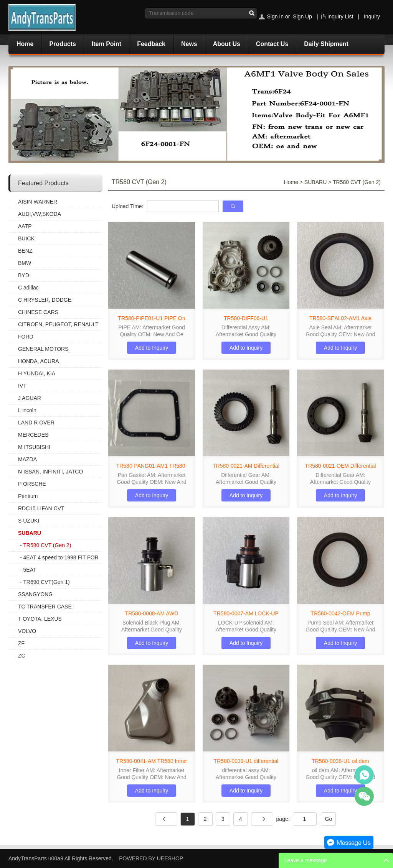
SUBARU (30, 533)
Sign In (275, 16)
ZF (21, 643)
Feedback (151, 44)
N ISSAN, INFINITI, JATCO (50, 472)
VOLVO (27, 631)
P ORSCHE (32, 484)
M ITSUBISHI (34, 447)
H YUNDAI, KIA (37, 373)
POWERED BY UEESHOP (151, 858)
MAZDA (27, 459)
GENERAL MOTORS (43, 349)
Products (62, 44)
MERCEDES (33, 435)
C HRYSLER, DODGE (45, 300)
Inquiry (372, 16)
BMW (25, 263)
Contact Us (272, 44)
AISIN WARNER (38, 202)
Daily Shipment (326, 44)
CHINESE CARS (38, 312)
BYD (24, 275)
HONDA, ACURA (39, 361)
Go (329, 819)
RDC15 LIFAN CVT (41, 508)
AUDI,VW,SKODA (40, 214)
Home (25, 44)
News (189, 44)
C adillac (28, 288)
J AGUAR (30, 398)
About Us (227, 44)
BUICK (26, 238)
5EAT (30, 570)
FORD (26, 337)
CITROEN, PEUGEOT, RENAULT (58, 324)
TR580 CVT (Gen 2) (47, 545)
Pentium (28, 496)
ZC (22, 656)
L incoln (27, 410)
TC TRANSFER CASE (45, 607)
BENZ (25, 251)
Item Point (107, 44)
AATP (25, 226)
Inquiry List (340, 16)
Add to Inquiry (152, 348)
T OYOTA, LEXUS (40, 619)
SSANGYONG (35, 594)
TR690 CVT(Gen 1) (46, 582)
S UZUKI (29, 521)
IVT (22, 386)
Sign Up (302, 16)
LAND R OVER (36, 422)
